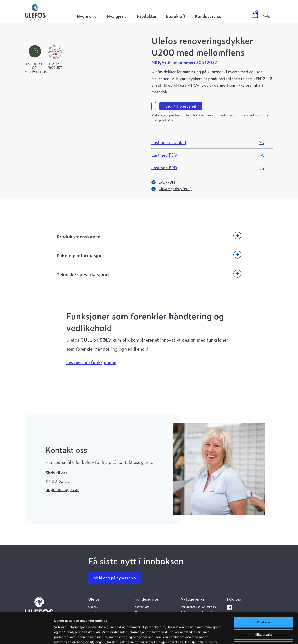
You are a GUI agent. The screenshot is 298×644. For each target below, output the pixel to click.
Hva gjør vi (117, 16)
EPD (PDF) (167, 182)
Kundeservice (208, 16)
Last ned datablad (169, 142)
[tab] (149, 238)
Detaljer (220, 636)
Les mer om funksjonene (91, 362)
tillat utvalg (263, 606)
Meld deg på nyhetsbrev (115, 578)
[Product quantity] (154, 106)
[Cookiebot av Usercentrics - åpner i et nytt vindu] (27, 636)
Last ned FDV (164, 155)
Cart (252, 13)
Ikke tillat (263, 618)
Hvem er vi (87, 16)
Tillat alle (263, 593)
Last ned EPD (164, 167)
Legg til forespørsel (181, 106)
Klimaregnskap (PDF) (175, 189)
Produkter (147, 16)
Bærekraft (176, 16)
